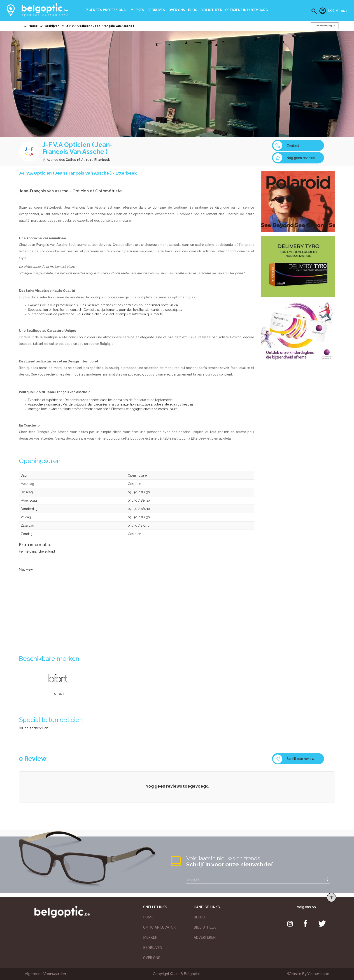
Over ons (177, 10)
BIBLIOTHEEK (205, 927)
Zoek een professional (107, 10)
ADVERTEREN (205, 937)
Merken (137, 10)
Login (328, 11)
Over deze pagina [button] (325, 26)
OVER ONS (152, 958)
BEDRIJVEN (153, 948)
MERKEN (150, 937)
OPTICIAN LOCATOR (159, 927)
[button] (314, 11)
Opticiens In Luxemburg (247, 10)
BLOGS (199, 917)
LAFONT (58, 694)
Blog (193, 10)
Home (33, 26)
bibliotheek (211, 10)
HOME (148, 917)
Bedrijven (156, 10)
